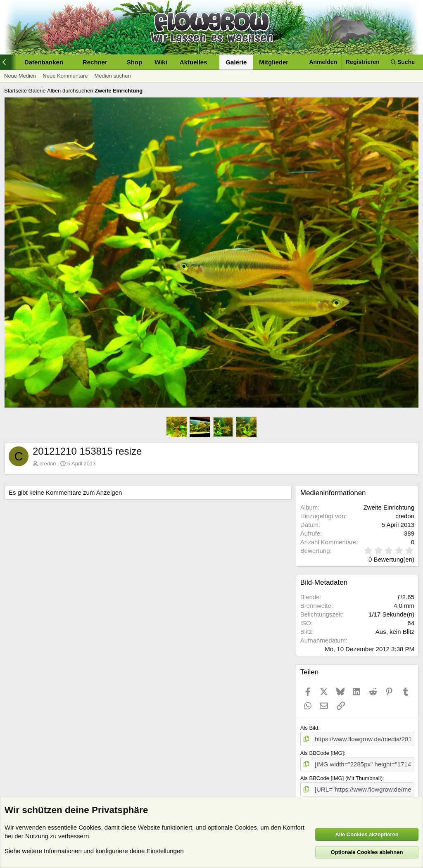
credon (48, 464)
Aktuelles (194, 62)
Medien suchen (112, 76)
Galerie (236, 62)
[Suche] (403, 62)
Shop (135, 62)
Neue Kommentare (65, 76)
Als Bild (309, 728)
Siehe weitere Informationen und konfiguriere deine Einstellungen (94, 851)
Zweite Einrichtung (389, 507)
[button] (47, 62)
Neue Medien (20, 76)
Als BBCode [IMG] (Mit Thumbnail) (341, 776)
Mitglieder (274, 62)
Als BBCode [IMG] (322, 752)
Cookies (90, 827)
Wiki (161, 62)
